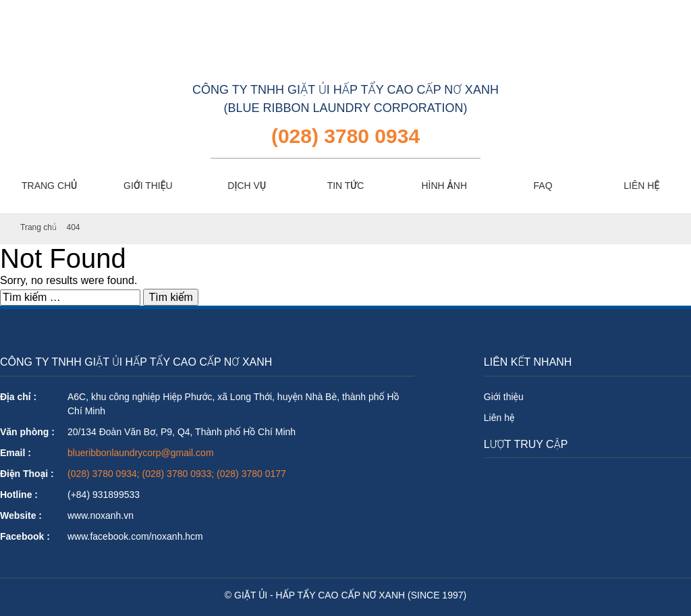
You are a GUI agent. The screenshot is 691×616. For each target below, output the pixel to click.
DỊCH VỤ (247, 186)
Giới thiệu (504, 397)
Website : (21, 515)
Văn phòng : (27, 432)
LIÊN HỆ (641, 186)
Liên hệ (499, 418)
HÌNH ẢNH (444, 186)
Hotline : (19, 495)
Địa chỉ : (18, 397)
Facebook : (25, 536)
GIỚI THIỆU (148, 186)
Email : (16, 453)
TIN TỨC (346, 186)
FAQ (543, 186)
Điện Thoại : (27, 474)
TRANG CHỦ (49, 186)
